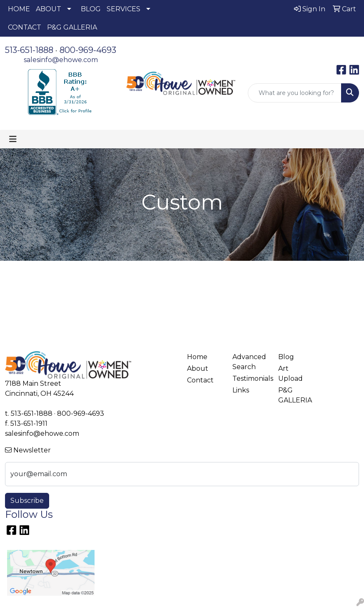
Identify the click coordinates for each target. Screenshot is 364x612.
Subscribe (27, 501)
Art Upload (290, 373)
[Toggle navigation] (13, 139)
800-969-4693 (88, 50)
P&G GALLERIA (72, 27)
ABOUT (49, 9)
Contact (200, 380)
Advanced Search (249, 362)
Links (241, 390)
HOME (19, 9)
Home (197, 357)
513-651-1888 (29, 50)
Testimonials (250, 378)
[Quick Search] (295, 93)
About (198, 368)
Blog (286, 357)
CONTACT (25, 27)
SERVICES (123, 9)
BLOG (91, 9)
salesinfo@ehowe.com (61, 60)
